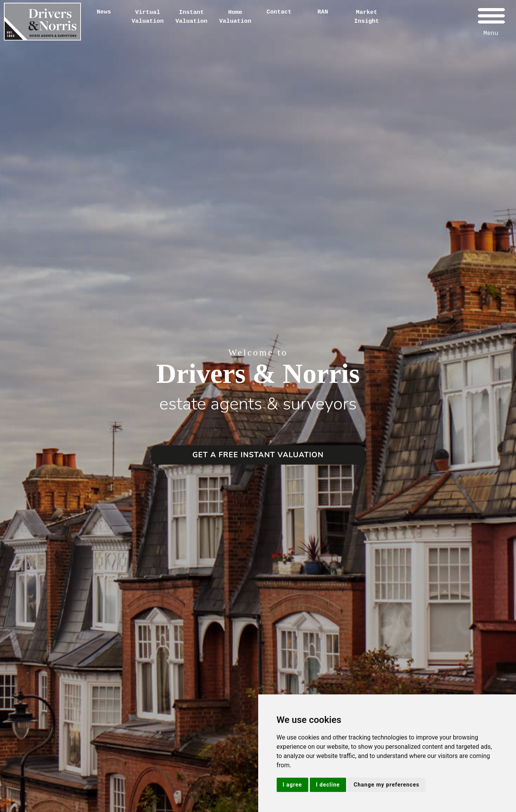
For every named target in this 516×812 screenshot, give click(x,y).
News (104, 12)
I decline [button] (328, 785)
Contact (279, 12)
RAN (323, 12)
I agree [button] (292, 785)
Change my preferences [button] (387, 785)
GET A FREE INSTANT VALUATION (258, 455)
